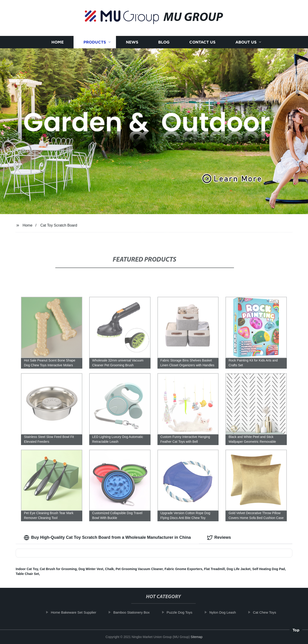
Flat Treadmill (214, 569)
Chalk (110, 569)
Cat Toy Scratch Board (59, 225)
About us (246, 42)
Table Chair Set (27, 574)
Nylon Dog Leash (227, 612)
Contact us (202, 42)
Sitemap (197, 637)
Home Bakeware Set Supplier (78, 612)
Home (58, 42)
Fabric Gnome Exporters (183, 569)
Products (95, 42)
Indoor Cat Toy (27, 569)
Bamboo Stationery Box (136, 612)
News (132, 42)
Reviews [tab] (219, 538)
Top (296, 631)
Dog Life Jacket (238, 569)
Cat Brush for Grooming (58, 569)
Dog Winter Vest (91, 569)
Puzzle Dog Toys (184, 612)
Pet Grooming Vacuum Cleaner (139, 569)
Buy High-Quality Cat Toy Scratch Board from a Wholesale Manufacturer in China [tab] (107, 538)
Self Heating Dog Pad (269, 569)
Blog (164, 42)
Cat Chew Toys (269, 612)
